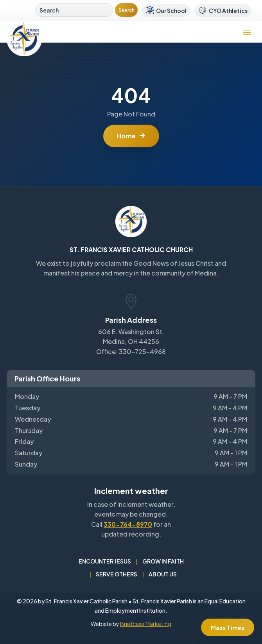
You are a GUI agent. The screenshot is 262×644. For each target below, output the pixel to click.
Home (126, 136)
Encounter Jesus (105, 561)
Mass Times (228, 627)
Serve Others (117, 574)
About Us (163, 574)
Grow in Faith (163, 561)
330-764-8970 (128, 524)
